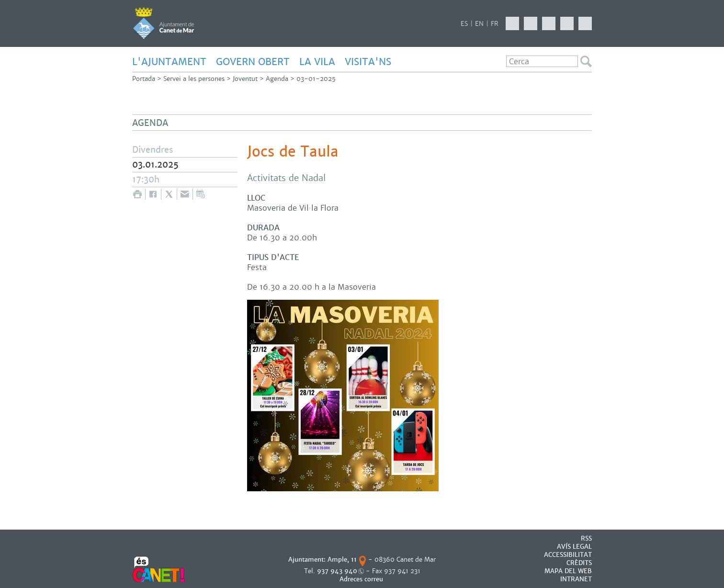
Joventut (245, 79)
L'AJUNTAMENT (169, 62)
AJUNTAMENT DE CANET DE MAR (164, 23)
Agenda (277, 79)
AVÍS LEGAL (574, 547)
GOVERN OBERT (253, 62)
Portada (144, 79)
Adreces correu (362, 579)
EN (479, 24)
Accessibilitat (568, 555)
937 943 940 (337, 571)
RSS (586, 538)
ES (464, 24)
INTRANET (576, 579)
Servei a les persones (194, 79)
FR (495, 24)
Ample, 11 (342, 560)
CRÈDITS (579, 563)
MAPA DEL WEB (568, 571)
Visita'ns (368, 62)
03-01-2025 (316, 79)
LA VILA (317, 62)
